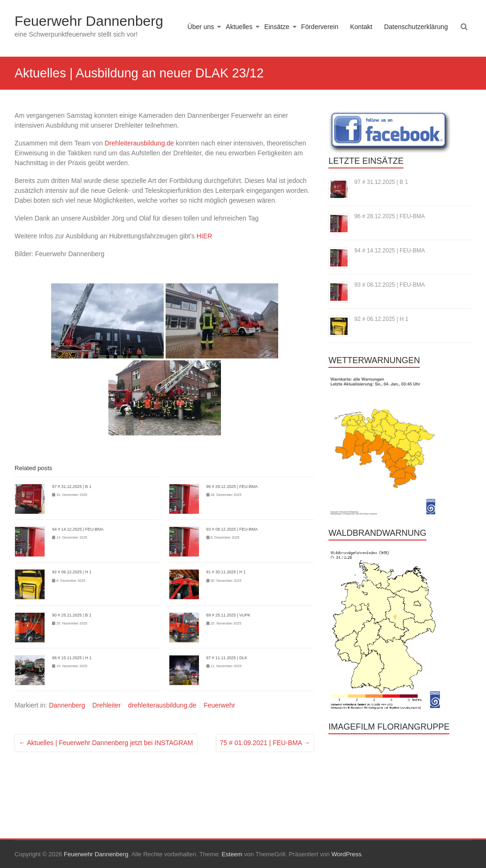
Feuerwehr (219, 705)
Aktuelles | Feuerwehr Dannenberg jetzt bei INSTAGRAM (106, 743)
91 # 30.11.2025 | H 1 (226, 572)
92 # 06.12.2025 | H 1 (72, 572)
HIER (204, 236)
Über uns (201, 27)
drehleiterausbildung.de (162, 705)
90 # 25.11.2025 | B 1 (72, 615)
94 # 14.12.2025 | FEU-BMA (78, 529)
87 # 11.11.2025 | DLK (227, 658)
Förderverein (320, 27)
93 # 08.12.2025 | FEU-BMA (232, 529)
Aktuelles (239, 27)
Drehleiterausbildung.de (139, 143)
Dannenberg (67, 705)
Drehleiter (107, 705)
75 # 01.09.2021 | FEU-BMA (265, 743)
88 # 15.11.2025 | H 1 (72, 658)
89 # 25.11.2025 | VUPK (228, 615)
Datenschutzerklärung (416, 27)
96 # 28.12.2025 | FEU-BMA (232, 487)
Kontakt (361, 27)
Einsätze (277, 27)
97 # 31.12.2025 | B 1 (72, 487)
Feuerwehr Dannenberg (89, 21)
